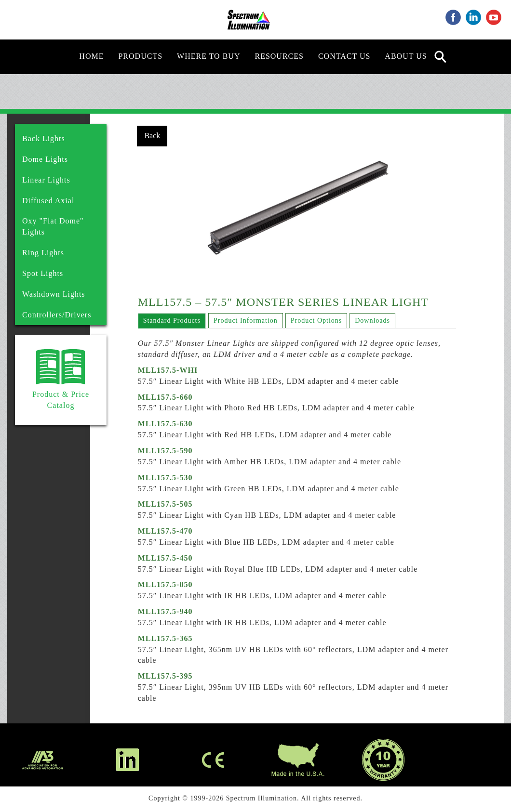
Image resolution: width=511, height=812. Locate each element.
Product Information (246, 321)
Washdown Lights (54, 294)
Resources (279, 56)
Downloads (372, 321)
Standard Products (172, 321)
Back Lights (44, 138)
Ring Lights (43, 253)
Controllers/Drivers (57, 315)
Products (140, 56)
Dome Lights (45, 159)
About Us (406, 56)
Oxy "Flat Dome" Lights (53, 226)
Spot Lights (43, 273)
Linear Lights (46, 180)
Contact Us (344, 56)
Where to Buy (208, 56)
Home (91, 56)
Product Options (316, 321)
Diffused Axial (48, 201)
